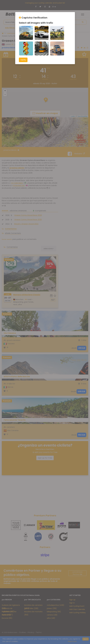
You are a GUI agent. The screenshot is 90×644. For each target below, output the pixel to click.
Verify (23, 60)
